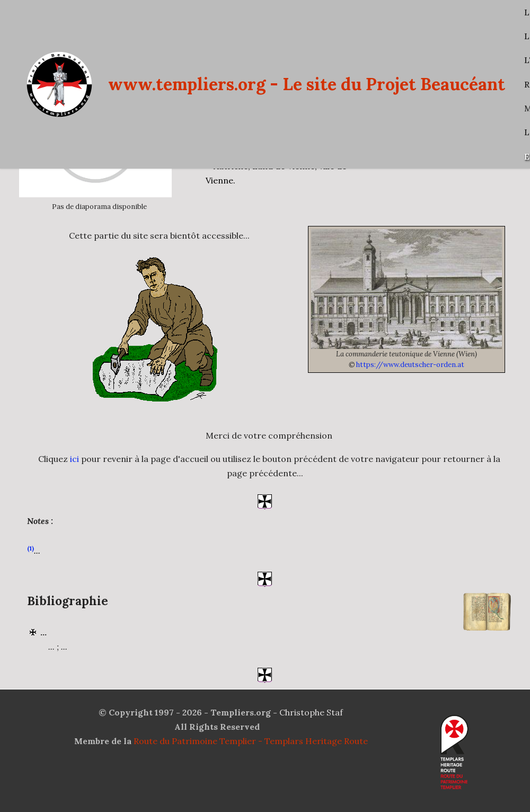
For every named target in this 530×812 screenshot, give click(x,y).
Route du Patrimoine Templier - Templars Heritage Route (251, 741)
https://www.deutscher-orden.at (410, 365)
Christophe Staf (311, 712)
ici (74, 469)
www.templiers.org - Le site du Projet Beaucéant (307, 84)
